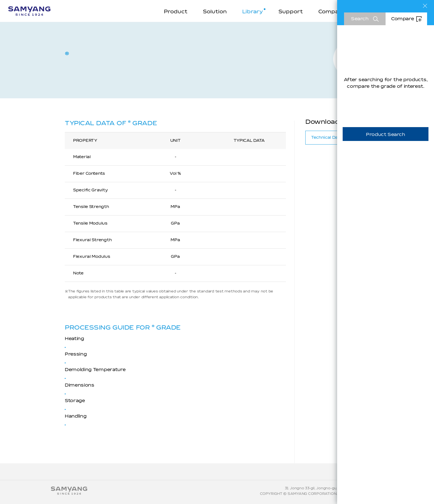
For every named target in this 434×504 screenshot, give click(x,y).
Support (291, 12)
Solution (215, 12)
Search (360, 19)
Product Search (385, 135)
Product (176, 12)
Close (425, 6)
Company (332, 12)
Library (253, 12)
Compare (402, 19)
